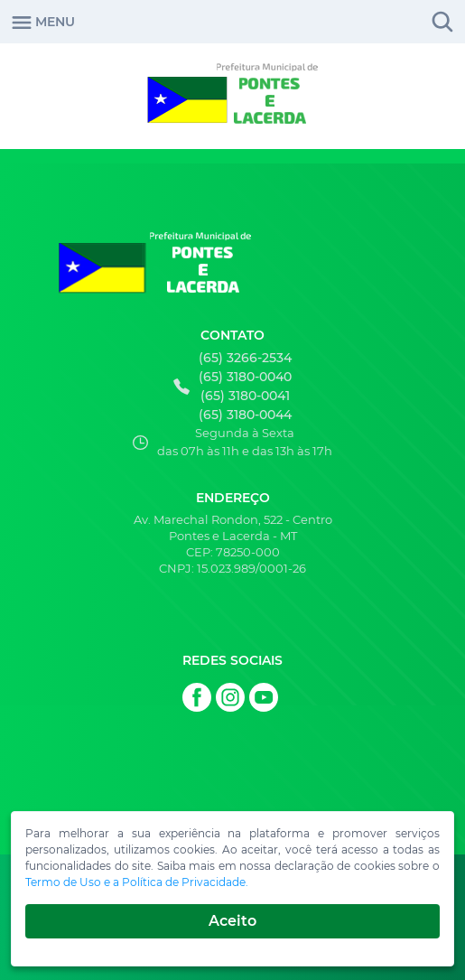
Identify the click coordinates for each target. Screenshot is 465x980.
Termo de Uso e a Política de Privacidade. (137, 882)
